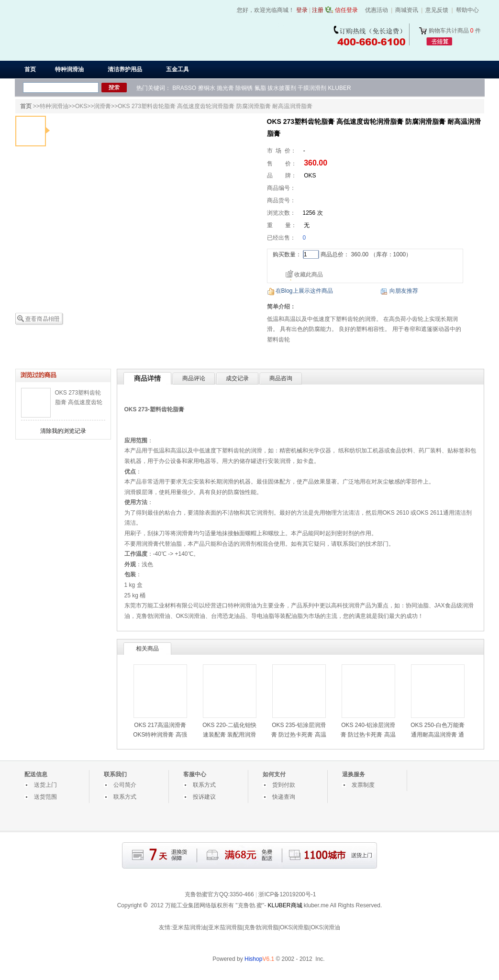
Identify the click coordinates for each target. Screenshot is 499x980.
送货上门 (45, 785)
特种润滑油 (54, 106)
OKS (81, 106)
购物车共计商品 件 (455, 31)
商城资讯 (407, 10)
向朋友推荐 (404, 291)
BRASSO (184, 88)
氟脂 (260, 88)
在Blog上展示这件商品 (304, 291)
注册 (318, 10)
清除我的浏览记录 (63, 431)
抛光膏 (225, 88)
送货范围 (45, 797)
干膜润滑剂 (312, 88)
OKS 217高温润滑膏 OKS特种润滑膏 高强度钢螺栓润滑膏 (160, 735)
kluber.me (316, 905)
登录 (302, 10)
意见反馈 (437, 10)
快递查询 (284, 797)
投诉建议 (204, 797)
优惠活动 (377, 10)
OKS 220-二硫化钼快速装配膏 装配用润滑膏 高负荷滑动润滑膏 (229, 735)
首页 (30, 69)
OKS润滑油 (191, 616)
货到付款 (284, 785)
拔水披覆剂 (282, 88)
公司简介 (125, 785)
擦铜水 (207, 88)
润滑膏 (102, 106)
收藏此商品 (309, 275)
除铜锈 (244, 88)
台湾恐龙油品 (228, 616)
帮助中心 (467, 10)
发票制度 (363, 785)
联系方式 (125, 797)
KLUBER (340, 88)
